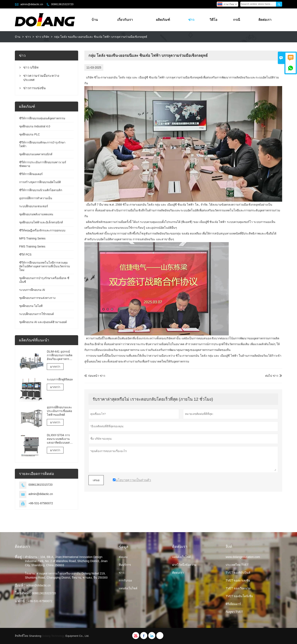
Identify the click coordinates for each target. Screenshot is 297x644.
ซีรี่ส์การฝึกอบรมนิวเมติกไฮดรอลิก (41, 190)
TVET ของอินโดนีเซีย (239, 596)
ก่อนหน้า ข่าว (95, 376)
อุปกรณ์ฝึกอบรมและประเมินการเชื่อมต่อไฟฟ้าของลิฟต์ (59, 411)
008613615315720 (62, 4)
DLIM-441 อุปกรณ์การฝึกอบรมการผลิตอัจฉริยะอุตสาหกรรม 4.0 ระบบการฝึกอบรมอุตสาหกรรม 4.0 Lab (60, 355)
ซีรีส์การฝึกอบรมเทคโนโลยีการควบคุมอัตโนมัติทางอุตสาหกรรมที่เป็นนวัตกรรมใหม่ (45, 266)
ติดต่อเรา (265, 20)
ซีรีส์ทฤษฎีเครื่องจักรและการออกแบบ (42, 230)
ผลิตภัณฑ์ (163, 20)
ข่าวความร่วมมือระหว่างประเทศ (41, 78)
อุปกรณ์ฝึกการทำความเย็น (36, 198)
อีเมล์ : (20, 585)
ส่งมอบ (123, 557)
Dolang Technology (53, 636)
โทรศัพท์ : (23, 593)
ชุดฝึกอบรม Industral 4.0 (35, 126)
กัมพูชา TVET (234, 612)
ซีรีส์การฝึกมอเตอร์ (31, 174)
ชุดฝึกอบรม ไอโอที (31, 306)
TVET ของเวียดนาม (238, 588)
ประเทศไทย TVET (237, 565)
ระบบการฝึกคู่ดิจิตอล (60, 379)
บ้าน (95, 20)
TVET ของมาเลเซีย (238, 580)
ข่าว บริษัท (42, 37)
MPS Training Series (32, 238)
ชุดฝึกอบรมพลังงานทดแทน (36, 214)
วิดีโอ (213, 20)
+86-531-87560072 (41, 503)
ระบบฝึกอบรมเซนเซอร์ (34, 206)
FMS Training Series (32, 246)
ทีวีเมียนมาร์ (233, 604)
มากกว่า (55, 367)
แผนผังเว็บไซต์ (128, 588)
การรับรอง (125, 580)
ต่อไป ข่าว (272, 376)
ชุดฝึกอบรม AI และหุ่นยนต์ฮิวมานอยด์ (43, 322)
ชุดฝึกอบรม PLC (29, 134)
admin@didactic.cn (32, 4)
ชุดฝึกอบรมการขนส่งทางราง (37, 298)
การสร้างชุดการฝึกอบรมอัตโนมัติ (40, 182)
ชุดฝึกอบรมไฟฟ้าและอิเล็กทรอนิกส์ (41, 222)
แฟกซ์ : (21, 601)
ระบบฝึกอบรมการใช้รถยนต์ (37, 314)
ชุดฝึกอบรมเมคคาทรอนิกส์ (36, 154)
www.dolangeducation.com (243, 557)
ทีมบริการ (125, 565)
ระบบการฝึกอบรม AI (32, 290)
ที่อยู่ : (19, 557)
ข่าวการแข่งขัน (34, 88)
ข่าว (191, 20)
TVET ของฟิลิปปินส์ (238, 573)
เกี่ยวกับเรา (125, 20)
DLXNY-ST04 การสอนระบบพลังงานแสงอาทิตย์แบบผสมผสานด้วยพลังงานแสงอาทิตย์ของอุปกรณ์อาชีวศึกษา (59, 439)
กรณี (237, 20)
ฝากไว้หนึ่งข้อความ (184, 565)
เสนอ (96, 480)
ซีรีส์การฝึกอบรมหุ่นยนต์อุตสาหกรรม (42, 118)
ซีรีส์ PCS (25, 255)
